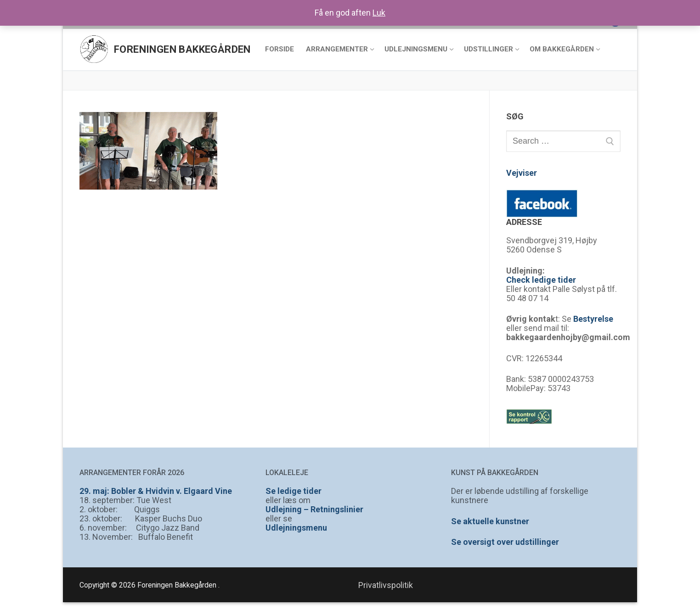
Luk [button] (379, 13)
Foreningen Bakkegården (182, 50)
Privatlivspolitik (386, 585)
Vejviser (522, 173)
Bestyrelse (593, 319)
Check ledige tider (541, 280)
